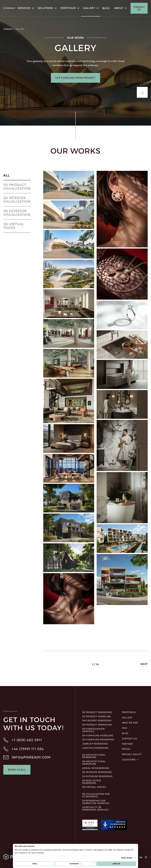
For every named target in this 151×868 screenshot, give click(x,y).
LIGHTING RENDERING (95, 748)
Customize (76, 864)
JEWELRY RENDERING (95, 744)
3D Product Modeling (97, 717)
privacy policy (132, 754)
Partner (128, 744)
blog (106, 8)
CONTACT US (139, 8)
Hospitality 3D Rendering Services (95, 809)
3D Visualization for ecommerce (96, 795)
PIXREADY (8, 29)
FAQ (124, 728)
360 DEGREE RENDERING (97, 721)
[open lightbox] (69, 185)
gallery (127, 718)
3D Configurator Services (94, 730)
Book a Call (17, 770)
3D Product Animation (97, 725)
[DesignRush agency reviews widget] (114, 825)
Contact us (130, 739)
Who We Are (130, 723)
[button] (25, 8)
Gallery (89, 8)
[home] (9, 8)
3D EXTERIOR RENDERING (97, 776)
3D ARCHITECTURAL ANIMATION (94, 763)
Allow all (116, 864)
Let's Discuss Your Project (75, 78)
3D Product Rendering (97, 712)
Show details (127, 858)
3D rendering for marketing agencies (96, 802)
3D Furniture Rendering (98, 740)
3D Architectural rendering (94, 756)
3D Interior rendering (97, 772)
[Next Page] (144, 664)
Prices (126, 749)
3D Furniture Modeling (98, 736)
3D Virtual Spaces (94, 787)
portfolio (68, 8)
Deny (35, 864)
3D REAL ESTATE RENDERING (92, 782)
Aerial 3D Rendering (96, 768)
